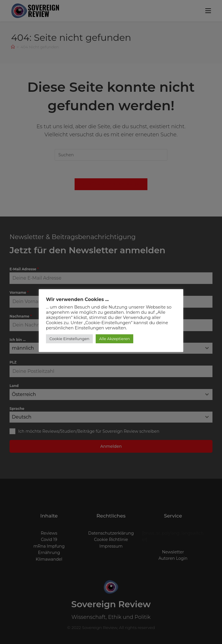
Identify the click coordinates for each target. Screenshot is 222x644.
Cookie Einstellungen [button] (69, 339)
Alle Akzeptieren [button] (114, 339)
